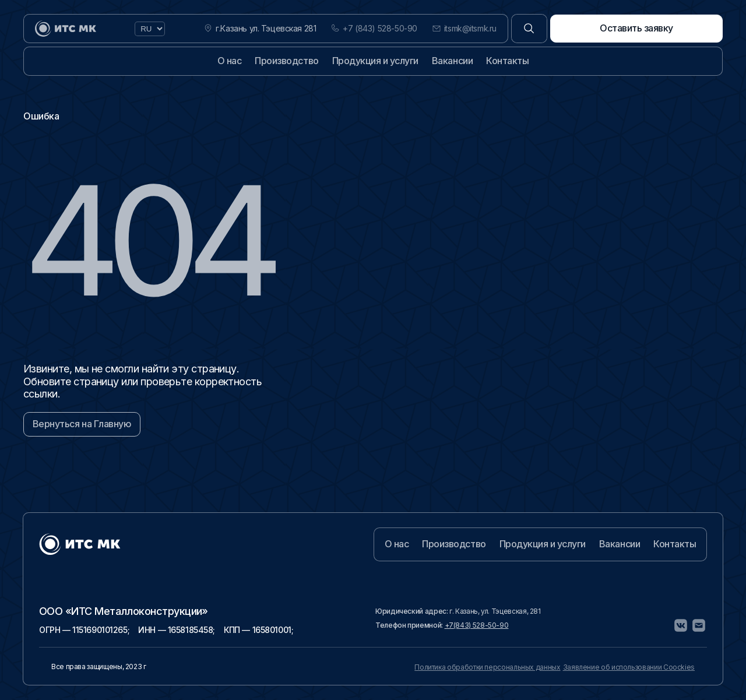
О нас (230, 61)
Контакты (507, 61)
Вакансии (452, 61)
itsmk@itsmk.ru (470, 29)
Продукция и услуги (375, 61)
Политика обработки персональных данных (487, 667)
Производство (286, 61)
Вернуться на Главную (82, 424)
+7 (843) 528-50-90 (380, 29)
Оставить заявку (636, 28)
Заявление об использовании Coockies (629, 667)
